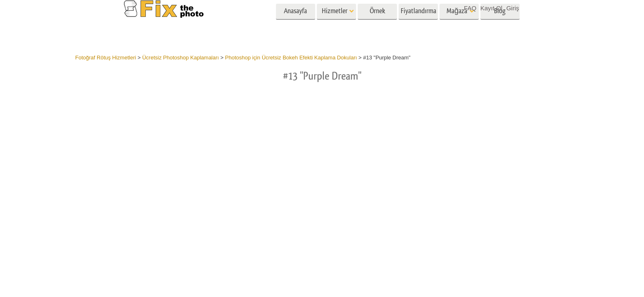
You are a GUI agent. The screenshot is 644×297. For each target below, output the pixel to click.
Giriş (513, 8)
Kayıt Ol (491, 8)
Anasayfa (295, 24)
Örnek (377, 24)
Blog (500, 24)
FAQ (470, 8)
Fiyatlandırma (418, 24)
